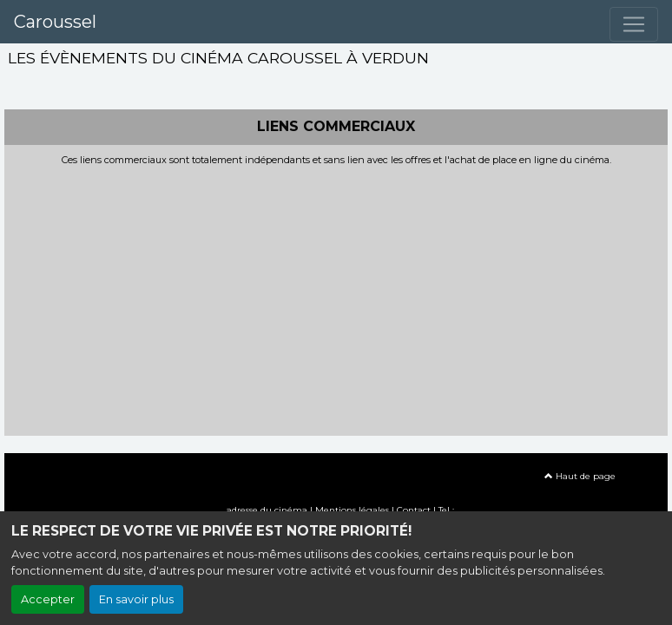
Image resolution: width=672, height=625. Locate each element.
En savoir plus (136, 599)
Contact (414, 510)
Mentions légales (352, 510)
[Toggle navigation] (634, 24)
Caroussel (55, 22)
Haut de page (580, 476)
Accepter (48, 599)
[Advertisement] (336, 296)
